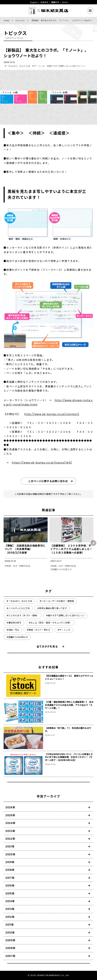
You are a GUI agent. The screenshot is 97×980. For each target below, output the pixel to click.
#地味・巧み (13, 630)
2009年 (10, 940)
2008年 (10, 948)
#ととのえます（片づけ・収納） (23, 615)
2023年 (10, 831)
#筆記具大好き (14, 623)
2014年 (10, 901)
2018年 (10, 870)
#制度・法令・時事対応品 (17, 566)
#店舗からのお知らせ (61, 569)
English (34, 2)
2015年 (10, 894)
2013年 (10, 909)
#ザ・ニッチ (38, 66)
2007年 (10, 956)
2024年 (10, 823)
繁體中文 (55, 2)
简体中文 (44, 2)
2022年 (10, 839)
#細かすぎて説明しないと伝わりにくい (66, 66)
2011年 (10, 925)
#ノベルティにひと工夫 (18, 608)
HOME (6, 21)
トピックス (20, 21)
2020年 (10, 854)
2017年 (10, 878)
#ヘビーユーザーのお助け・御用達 (57, 601)
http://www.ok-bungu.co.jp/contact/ (52, 414)
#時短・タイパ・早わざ (38, 630)
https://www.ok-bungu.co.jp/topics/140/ (42, 463)
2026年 (10, 807)
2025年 (10, 815)
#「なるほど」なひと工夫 (17, 66)
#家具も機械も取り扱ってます (52, 608)
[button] (93, 543)
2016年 (10, 886)
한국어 (65, 2)
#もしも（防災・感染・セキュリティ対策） (50, 623)
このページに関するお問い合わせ (48, 481)
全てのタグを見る (47, 647)
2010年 (10, 933)
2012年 (10, 917)
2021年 (10, 847)
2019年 (10, 862)
